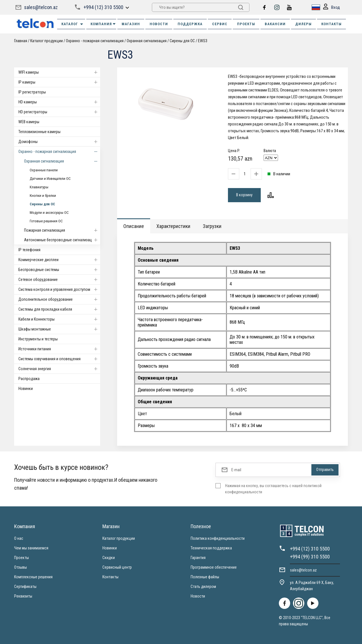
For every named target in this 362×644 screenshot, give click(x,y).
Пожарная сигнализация (62, 230)
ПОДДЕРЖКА (190, 24)
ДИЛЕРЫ (303, 24)
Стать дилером (203, 587)
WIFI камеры (59, 72)
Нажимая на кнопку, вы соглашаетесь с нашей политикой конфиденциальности (273, 489)
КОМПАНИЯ (103, 24)
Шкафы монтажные (59, 329)
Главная (21, 41)
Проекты (21, 558)
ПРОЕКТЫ (246, 24)
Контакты (110, 577)
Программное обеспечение (214, 567)
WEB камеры (29, 122)
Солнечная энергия (59, 369)
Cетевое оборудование (59, 280)
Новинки (26, 389)
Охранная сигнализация (147, 41)
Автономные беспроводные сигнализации (62, 240)
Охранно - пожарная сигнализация (95, 41)
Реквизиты (23, 596)
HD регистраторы (59, 112)
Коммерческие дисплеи (59, 260)
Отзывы (21, 567)
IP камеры (59, 82)
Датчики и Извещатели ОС (50, 179)
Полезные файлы (205, 577)
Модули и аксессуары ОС (49, 213)
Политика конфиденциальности (218, 538)
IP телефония (29, 250)
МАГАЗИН (131, 24)
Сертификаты (25, 587)
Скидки (109, 558)
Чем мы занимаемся (31, 548)
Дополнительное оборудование (59, 299)
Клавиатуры (39, 187)
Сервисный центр (117, 567)
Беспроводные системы (59, 270)
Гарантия (198, 558)
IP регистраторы (32, 92)
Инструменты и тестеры (38, 339)
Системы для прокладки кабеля (59, 309)
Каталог (73, 24)
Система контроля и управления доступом (59, 289)
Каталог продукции (47, 41)
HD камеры (59, 102)
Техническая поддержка (211, 548)
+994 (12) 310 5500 (103, 7)
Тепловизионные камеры (39, 132)
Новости (198, 596)
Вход (331, 8)
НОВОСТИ (159, 24)
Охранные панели (44, 170)
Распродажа (29, 379)
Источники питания (59, 349)
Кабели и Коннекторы (59, 319)
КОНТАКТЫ (331, 24)
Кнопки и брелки (43, 196)
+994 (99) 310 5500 (310, 557)
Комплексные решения (33, 577)
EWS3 (203, 41)
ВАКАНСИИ (275, 24)
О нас (19, 538)
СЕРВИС (220, 24)
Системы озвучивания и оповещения (59, 359)
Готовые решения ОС (46, 221)
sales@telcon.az (41, 7)
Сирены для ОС (182, 41)
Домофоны (59, 142)
